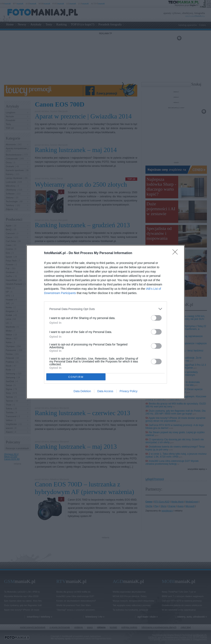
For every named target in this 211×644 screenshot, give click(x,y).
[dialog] (105, 322)
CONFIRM (76, 377)
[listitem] (105, 309)
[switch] (156, 318)
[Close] (176, 253)
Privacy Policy (129, 391)
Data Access (105, 391)
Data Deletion (82, 391)
